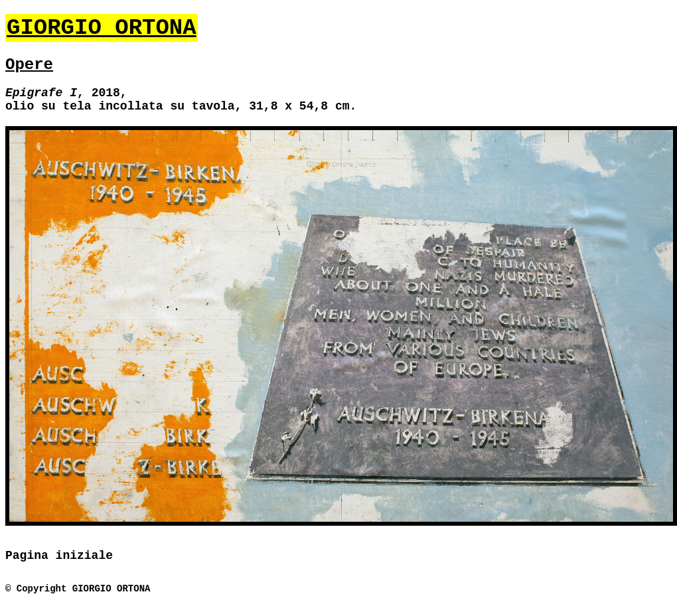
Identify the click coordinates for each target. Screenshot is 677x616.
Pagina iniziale (59, 556)
